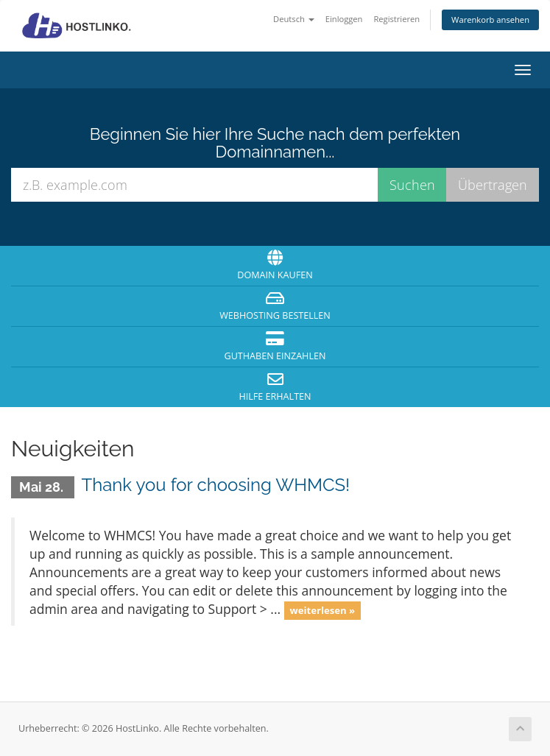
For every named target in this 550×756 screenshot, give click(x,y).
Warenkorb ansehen (490, 20)
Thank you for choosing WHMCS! (216, 485)
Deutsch (294, 19)
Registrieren (396, 19)
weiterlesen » (322, 610)
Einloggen (344, 19)
